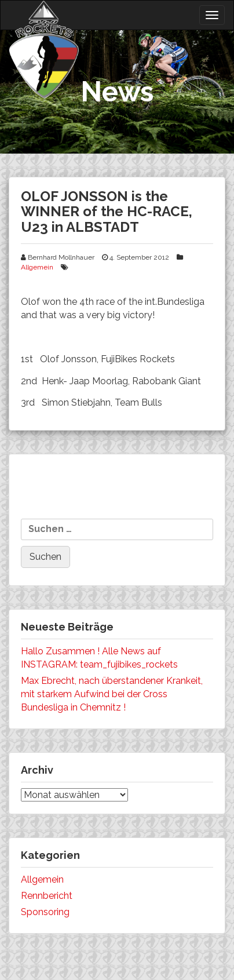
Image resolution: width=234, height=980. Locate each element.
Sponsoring (45, 912)
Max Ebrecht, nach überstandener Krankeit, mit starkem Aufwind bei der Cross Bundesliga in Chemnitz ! (112, 694)
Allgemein (37, 267)
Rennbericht (47, 896)
